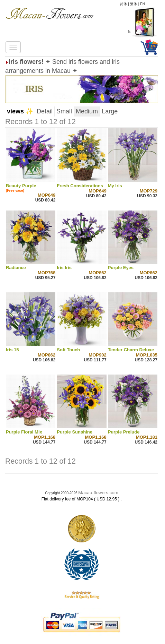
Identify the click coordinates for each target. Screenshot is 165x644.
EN (143, 4)
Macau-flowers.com (98, 493)
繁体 (134, 4)
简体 (123, 4)
